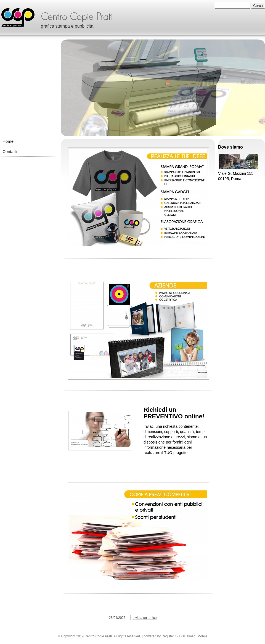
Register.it (169, 636)
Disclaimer (187, 636)
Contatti (10, 151)
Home (8, 141)
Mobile (202, 636)
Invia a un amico (145, 618)
